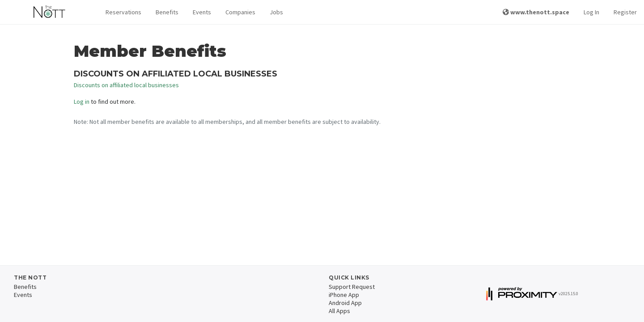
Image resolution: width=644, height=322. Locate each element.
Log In (591, 12)
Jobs (276, 12)
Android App (345, 303)
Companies (240, 12)
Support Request (352, 287)
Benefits (167, 12)
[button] (123, 12)
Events (202, 12)
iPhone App (344, 295)
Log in (82, 102)
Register (625, 12)
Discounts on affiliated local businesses (126, 85)
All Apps (339, 311)
